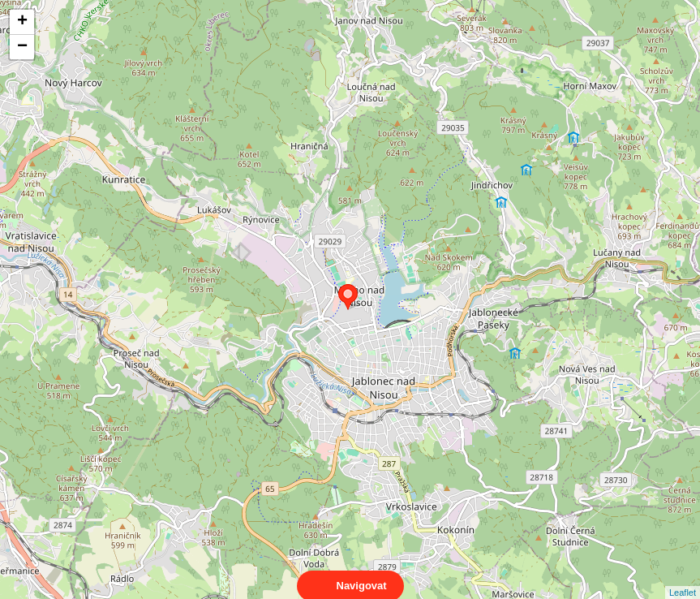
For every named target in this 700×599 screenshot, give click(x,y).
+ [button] (22, 22)
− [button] (22, 47)
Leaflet (683, 578)
